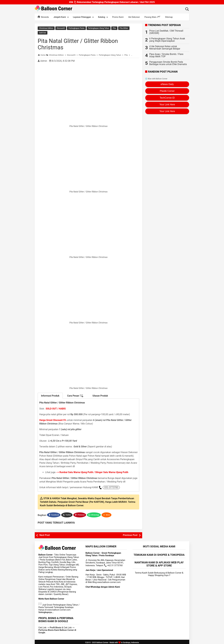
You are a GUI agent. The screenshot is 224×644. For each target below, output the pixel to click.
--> (92, 472)
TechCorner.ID (167, 98)
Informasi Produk (50, 395)
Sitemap (169, 17)
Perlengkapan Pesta (76, 28)
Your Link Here (167, 104)
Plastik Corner (167, 91)
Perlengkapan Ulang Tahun (99, 28)
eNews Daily (167, 84)
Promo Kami (118, 17)
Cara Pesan (75, 395)
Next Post (45, 534)
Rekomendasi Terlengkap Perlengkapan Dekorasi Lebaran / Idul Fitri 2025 (112, 1)
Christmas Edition (46, 28)
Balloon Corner (102, 641)
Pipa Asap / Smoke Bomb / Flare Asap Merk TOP (166, 55)
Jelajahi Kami (62, 17)
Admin (44, 60)
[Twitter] (67, 514)
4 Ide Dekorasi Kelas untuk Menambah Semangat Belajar (165, 48)
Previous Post (130, 534)
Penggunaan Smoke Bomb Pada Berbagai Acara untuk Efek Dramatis (168, 63)
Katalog (103, 17)
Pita (114, 28)
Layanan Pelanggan (84, 17)
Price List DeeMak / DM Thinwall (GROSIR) (166, 32)
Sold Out (43, 32)
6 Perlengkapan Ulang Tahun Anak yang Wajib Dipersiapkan (167, 40)
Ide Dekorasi (134, 17)
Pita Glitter (124, 28)
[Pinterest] (80, 514)
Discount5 (61, 28)
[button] (107, 514)
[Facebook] (54, 514)
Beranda (43, 17)
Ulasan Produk (100, 395)
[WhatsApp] (94, 514)
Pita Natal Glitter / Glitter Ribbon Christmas (80, 44)
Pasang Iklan (152, 17)
